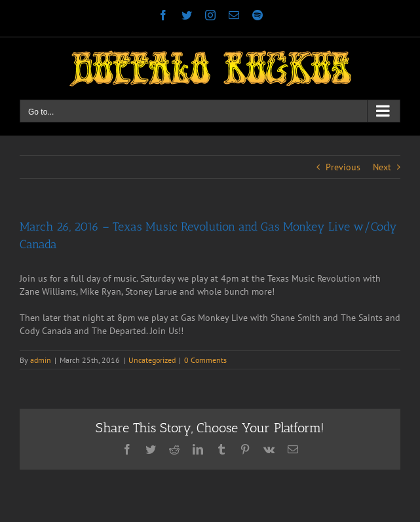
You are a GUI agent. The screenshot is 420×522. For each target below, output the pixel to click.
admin (41, 360)
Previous (343, 167)
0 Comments (205, 360)
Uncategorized (152, 360)
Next (382, 167)
